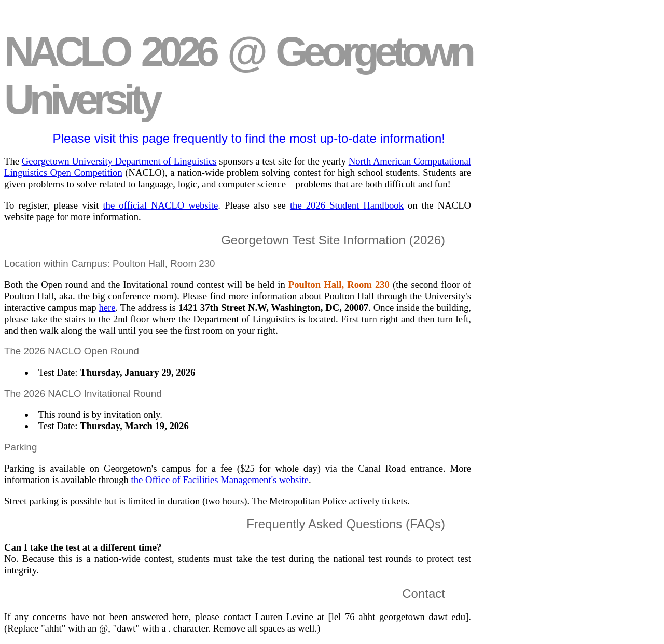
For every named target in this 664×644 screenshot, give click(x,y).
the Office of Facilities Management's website (220, 480)
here (107, 307)
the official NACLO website (160, 205)
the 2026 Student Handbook (347, 205)
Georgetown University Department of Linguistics (119, 161)
